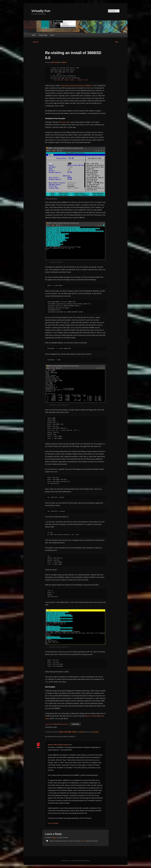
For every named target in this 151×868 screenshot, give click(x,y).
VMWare (75, 732)
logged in (55, 838)
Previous (35, 42)
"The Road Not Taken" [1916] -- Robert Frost (70, 80)
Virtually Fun (41, 11)
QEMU (70, 732)
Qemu (52, 35)
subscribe (83, 841)
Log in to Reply (53, 823)
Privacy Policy (43, 35)
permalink (96, 732)
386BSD (61, 732)
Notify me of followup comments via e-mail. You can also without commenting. (72, 841)
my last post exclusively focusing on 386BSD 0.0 (76, 85)
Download (76, 724)
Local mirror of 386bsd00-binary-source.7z (57, 724)
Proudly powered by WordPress (81, 861)
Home (34, 35)
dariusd (50, 745)
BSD (66, 732)
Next (117, 42)
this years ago (64, 122)
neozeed (64, 62)
